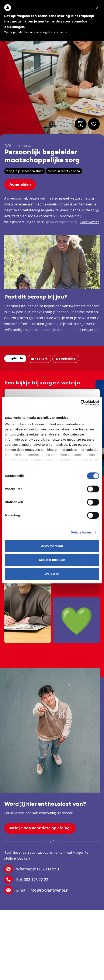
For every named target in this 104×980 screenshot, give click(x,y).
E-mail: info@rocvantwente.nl (37, 890)
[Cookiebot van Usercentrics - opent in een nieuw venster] (81, 403)
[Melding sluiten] (97, 8)
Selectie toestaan (52, 560)
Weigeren (52, 574)
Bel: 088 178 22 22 (26, 879)
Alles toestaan (52, 546)
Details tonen (81, 532)
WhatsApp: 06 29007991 (32, 869)
